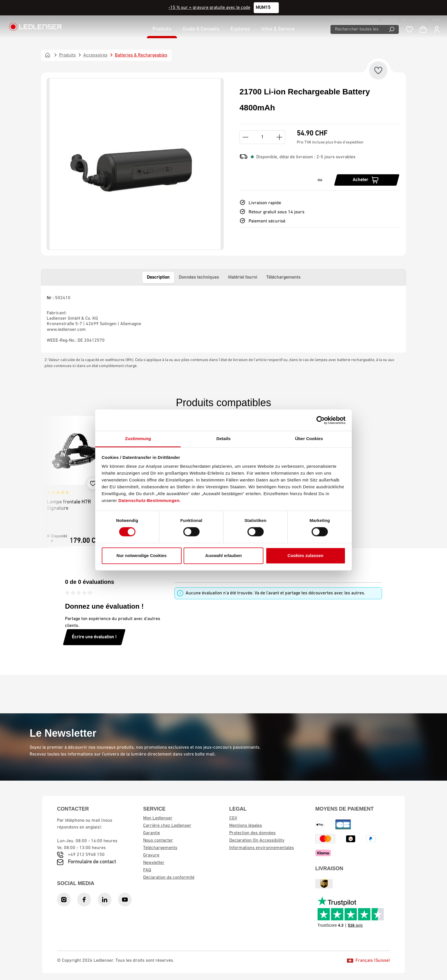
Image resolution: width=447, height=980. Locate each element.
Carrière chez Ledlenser (167, 826)
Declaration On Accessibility (257, 841)
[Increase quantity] (280, 137)
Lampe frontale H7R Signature (69, 505)
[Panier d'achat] (423, 29)
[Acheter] (367, 180)
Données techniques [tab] (199, 278)
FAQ (147, 870)
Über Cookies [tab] (309, 439)
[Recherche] (392, 29)
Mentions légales (246, 826)
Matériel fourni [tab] (243, 278)
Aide (436, 20)
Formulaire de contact (92, 862)
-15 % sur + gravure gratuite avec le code (209, 8)
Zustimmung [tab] (138, 439)
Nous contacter (415, 20)
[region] (135, 164)
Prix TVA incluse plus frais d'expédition (330, 142)
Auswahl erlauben (223, 555)
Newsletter (154, 863)
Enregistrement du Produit (355, 20)
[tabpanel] (223, 319)
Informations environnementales (262, 848)
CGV (233, 818)
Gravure (151, 855)
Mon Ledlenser (158, 818)
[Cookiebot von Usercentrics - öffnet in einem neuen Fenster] (321, 420)
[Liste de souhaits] (409, 29)
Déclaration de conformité (169, 878)
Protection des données (252, 833)
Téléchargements (160, 848)
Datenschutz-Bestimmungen (149, 500)
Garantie (390, 20)
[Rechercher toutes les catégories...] (357, 29)
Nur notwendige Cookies (142, 555)
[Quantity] (262, 137)
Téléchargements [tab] (283, 278)
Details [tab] (223, 439)
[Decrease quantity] (245, 137)
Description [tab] (158, 278)
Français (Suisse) (368, 961)
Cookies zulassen (306, 555)
